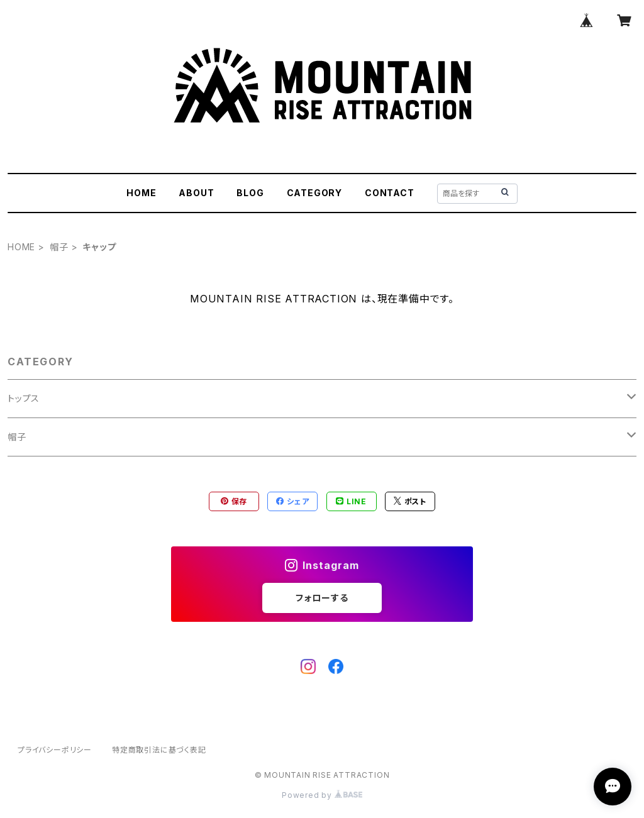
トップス (24, 398)
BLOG (250, 193)
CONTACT (390, 193)
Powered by (322, 795)
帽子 (59, 247)
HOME (141, 193)
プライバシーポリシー (55, 750)
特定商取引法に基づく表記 (159, 750)
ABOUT (196, 193)
